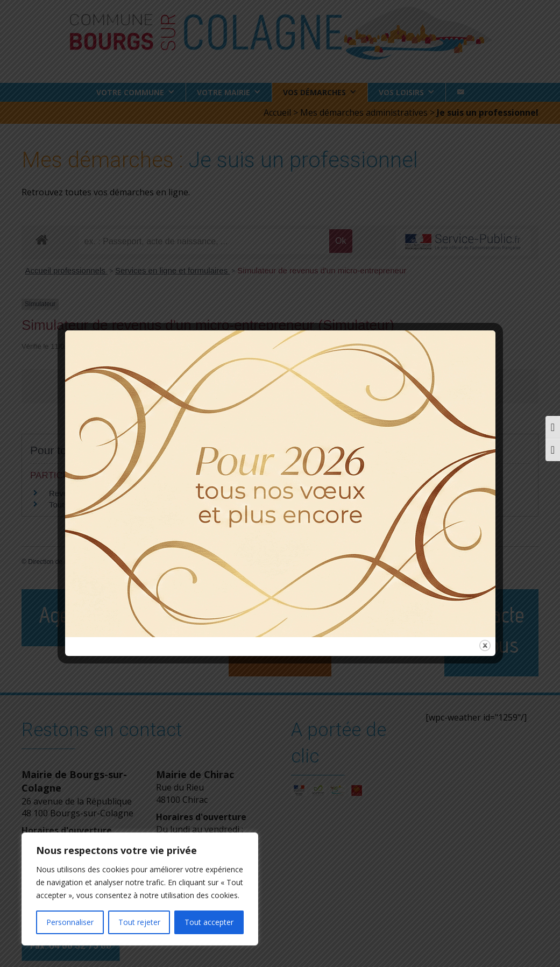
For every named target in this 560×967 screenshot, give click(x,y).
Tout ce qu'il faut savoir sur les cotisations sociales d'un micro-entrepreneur (183, 504)
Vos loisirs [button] (401, 92)
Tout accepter (209, 922)
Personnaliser (70, 922)
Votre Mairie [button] (224, 92)
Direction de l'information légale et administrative (97, 562)
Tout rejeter (139, 922)
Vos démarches (314, 92)
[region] (140, 889)
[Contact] (460, 92)
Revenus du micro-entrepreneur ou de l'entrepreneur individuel (161, 493)
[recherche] (204, 242)
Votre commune (130, 92)
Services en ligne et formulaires (172, 270)
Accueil (277, 112)
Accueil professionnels (66, 270)
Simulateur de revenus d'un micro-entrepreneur (322, 270)
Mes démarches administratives (364, 112)
